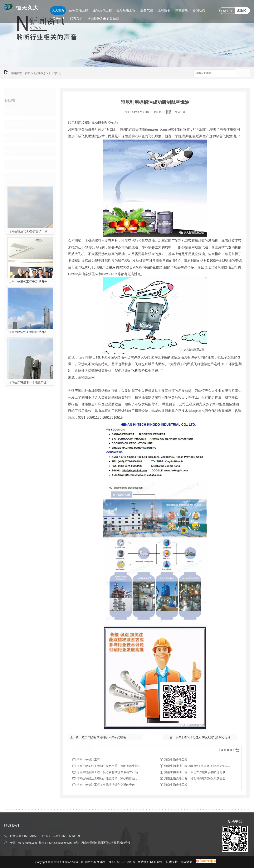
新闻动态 (199, 10)
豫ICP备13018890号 (122, 862)
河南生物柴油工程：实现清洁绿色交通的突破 (106, 785)
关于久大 (59, 19)
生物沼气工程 (102, 10)
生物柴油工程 (79, 10)
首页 (28, 73)
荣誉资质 (182, 10)
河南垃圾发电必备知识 (103, 19)
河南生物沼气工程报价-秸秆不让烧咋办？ (30, 332)
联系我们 (76, 19)
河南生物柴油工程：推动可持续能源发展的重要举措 (197, 778)
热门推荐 (18, 178)
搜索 (243, 73)
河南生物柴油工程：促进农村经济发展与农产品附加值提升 (110, 772)
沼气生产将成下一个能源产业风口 (30, 382)
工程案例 (164, 10)
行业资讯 (55, 73)
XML (160, 862)
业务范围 (147, 10)
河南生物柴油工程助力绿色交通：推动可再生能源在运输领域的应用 (110, 766)
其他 (14, 111)
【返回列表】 (226, 750)
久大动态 (18, 164)
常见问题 (18, 138)
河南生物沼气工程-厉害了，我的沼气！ (30, 231)
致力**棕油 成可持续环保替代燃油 (104, 737)
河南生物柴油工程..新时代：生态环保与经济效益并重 (197, 766)
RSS (154, 862)
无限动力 (186, 862)
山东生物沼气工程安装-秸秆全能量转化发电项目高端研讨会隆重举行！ (30, 282)
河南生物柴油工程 (88, 760)
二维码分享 (179, 112)
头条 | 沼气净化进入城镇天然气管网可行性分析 (206, 737)
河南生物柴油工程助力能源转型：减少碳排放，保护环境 (110, 778)
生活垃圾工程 (126, 10)
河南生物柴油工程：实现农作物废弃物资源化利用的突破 (197, 772)
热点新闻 (18, 151)
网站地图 (143, 862)
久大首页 (58, 10)
